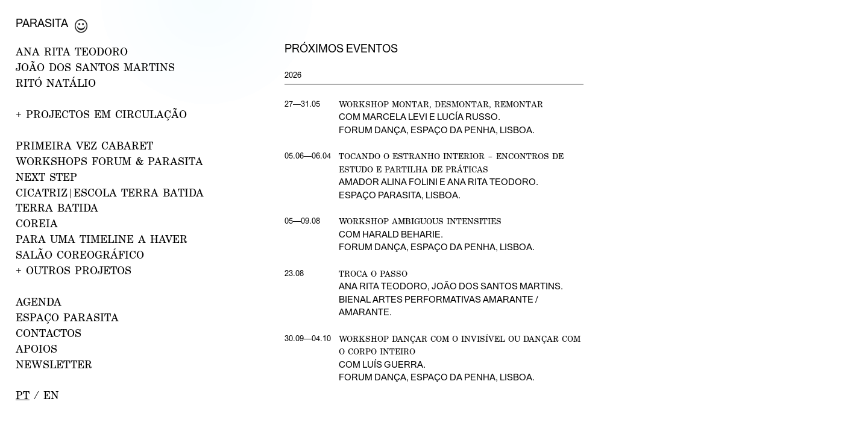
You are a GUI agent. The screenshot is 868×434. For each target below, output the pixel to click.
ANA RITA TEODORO (72, 52)
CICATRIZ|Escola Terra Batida (110, 193)
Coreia (37, 223)
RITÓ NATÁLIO (56, 83)
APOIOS (36, 349)
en (51, 395)
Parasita (42, 23)
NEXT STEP (46, 177)
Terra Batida (57, 208)
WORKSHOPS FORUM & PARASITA (109, 161)
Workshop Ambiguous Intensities (420, 221)
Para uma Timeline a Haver (102, 239)
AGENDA (39, 302)
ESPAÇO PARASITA (67, 317)
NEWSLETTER (54, 364)
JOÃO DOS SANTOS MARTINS (95, 67)
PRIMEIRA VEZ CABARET (84, 146)
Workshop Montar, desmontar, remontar (441, 104)
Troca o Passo (373, 273)
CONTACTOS (49, 333)
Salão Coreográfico (80, 255)
